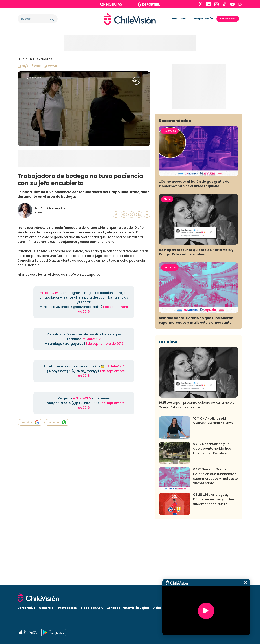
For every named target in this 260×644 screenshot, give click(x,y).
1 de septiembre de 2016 (105, 344)
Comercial (47, 608)
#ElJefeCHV (49, 293)
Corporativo (26, 608)
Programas (179, 19)
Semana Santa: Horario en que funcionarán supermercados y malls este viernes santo (196, 374)
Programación (203, 19)
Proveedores (67, 608)
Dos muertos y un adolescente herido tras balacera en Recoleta (212, 502)
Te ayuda (170, 184)
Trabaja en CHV (92, 608)
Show (167, 253)
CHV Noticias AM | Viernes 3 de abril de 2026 (213, 474)
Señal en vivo (228, 19)
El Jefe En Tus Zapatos (35, 59)
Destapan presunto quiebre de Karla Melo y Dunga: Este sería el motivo (196, 305)
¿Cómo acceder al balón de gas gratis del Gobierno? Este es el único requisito (195, 237)
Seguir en (30, 422)
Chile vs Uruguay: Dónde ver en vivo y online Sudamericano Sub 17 (214, 553)
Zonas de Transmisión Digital (128, 608)
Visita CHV (160, 608)
